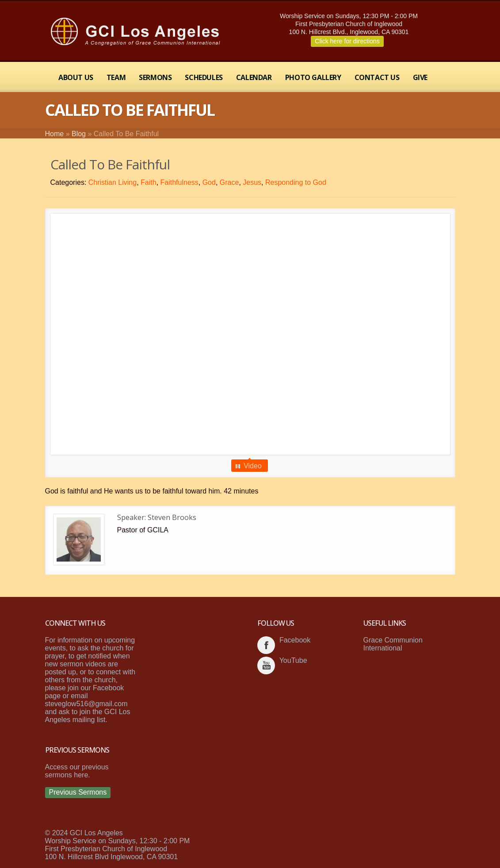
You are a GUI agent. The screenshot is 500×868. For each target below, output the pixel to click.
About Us (76, 77)
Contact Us (377, 77)
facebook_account (266, 645)
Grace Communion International (393, 644)
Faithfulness (179, 182)
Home (55, 134)
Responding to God (296, 182)
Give (420, 77)
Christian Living (113, 182)
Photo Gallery (313, 77)
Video (253, 466)
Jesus (252, 182)
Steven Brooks (172, 517)
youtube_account (266, 665)
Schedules (204, 77)
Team (116, 77)
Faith (149, 182)
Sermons (155, 77)
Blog (79, 134)
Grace (229, 182)
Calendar (254, 77)
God (209, 182)
